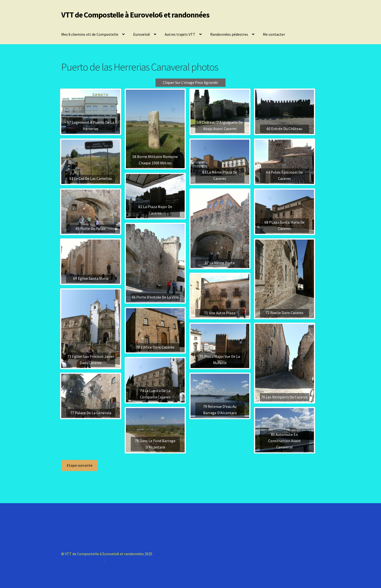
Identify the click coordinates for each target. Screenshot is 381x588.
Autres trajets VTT (180, 34)
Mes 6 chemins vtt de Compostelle (90, 34)
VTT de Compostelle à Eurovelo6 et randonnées (135, 15)
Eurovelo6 (142, 34)
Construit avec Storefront (83, 560)
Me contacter (274, 34)
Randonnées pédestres (229, 34)
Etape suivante (80, 465)
